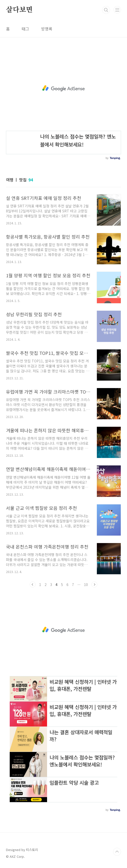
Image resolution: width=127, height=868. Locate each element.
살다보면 (19, 10)
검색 (106, 10)
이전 (33, 584)
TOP (117, 852)
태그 (25, 29)
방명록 (47, 29)
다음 (94, 584)
